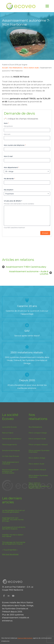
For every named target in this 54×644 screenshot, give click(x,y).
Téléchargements (9, 445)
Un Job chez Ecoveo (11, 456)
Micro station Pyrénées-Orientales (38, 476)
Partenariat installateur (12, 439)
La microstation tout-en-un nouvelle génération (13, 511)
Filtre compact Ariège (38, 433)
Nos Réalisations (16, 68)
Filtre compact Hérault (38, 445)
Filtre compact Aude (37, 439)
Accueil (5, 68)
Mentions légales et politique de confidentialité (10, 471)
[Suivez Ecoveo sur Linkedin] (9, 596)
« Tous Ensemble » (10, 550)
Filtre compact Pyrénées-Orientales (39, 451)
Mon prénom (8, 126)
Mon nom (7, 134)
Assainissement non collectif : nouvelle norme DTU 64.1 (13, 520)
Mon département (11, 167)
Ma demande (9, 179)
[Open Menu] (47, 6)
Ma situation (9, 190)
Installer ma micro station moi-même (13, 536)
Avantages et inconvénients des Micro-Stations (14, 528)
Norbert (30, 638)
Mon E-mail (8, 156)
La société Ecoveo (9, 427)
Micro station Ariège (37, 458)
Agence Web (22, 638)
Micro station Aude (31, 68)
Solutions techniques (11, 450)
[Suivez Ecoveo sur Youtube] (13, 596)
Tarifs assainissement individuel (11, 463)
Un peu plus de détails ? (13, 201)
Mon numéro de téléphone (15, 145)
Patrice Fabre (8, 433)
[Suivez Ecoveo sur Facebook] (4, 596)
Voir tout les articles (10, 554)
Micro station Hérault (37, 470)
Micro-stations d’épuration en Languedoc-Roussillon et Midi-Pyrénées (39, 485)
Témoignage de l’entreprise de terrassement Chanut (14, 543)
